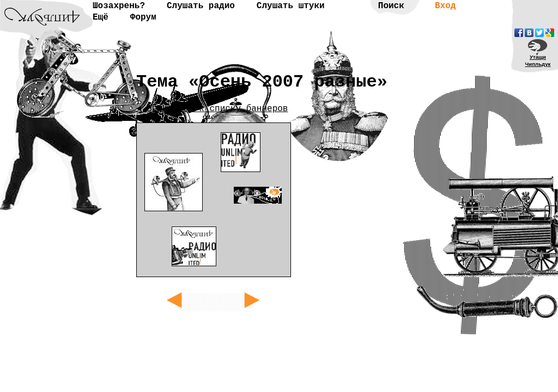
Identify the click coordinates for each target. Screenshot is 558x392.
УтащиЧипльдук (538, 60)
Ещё (101, 17)
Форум (143, 17)
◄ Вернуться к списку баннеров (212, 109)
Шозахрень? (119, 6)
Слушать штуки (291, 6)
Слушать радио (201, 6)
